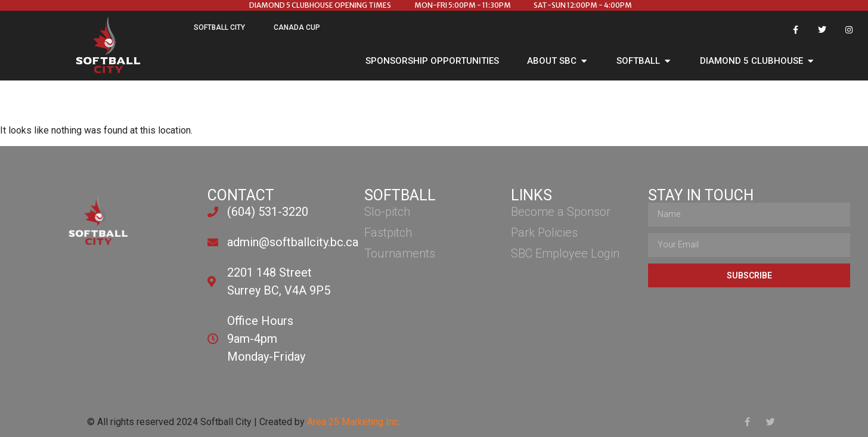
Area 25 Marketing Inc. (354, 422)
